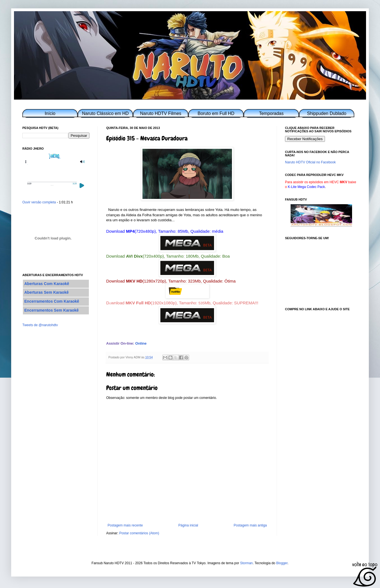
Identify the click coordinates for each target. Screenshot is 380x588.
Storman (246, 563)
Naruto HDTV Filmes (161, 113)
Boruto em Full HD (216, 113)
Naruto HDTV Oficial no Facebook (310, 162)
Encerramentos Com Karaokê (52, 301)
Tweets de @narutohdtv (40, 325)
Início (50, 113)
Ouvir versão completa (39, 202)
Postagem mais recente (125, 525)
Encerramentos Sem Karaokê (52, 310)
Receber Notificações (305, 139)
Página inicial (188, 525)
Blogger (282, 563)
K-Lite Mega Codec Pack (306, 187)
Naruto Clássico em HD (105, 113)
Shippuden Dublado (327, 113)
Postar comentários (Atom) (139, 533)
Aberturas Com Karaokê (47, 284)
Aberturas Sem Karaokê (47, 292)
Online (141, 343)
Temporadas (271, 113)
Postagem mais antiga (250, 525)
